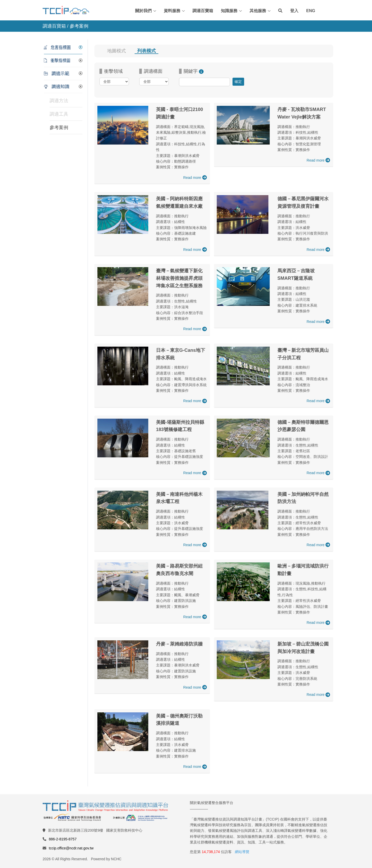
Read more (195, 178)
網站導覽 (242, 852)
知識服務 (229, 11)
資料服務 (172, 11)
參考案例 (59, 128)
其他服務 (258, 11)
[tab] (63, 48)
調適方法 (59, 101)
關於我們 (143, 11)
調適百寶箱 (203, 11)
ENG (311, 11)
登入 (294, 11)
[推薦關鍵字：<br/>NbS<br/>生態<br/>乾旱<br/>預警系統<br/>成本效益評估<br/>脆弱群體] (201, 71)
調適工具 (59, 114)
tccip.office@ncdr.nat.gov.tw (71, 848)
